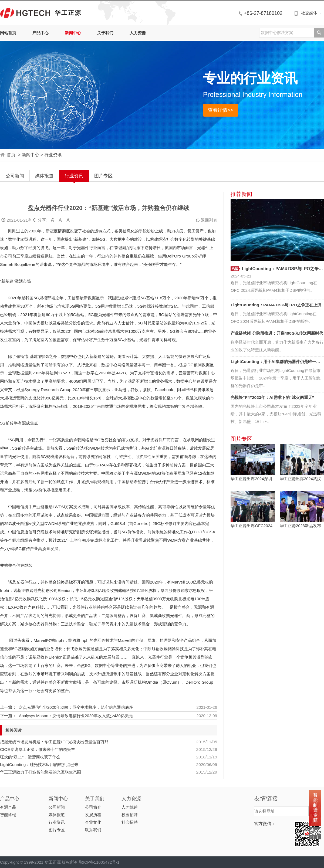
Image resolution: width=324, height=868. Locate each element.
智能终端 (8, 815)
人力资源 (138, 33)
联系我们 (93, 830)
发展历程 (93, 815)
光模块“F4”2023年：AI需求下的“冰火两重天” (272, 397)
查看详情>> (220, 110)
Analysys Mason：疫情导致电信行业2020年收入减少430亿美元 (76, 716)
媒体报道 (44, 176)
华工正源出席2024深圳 (251, 479)
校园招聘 (130, 815)
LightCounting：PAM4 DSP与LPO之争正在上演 (276, 305)
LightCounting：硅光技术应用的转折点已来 (39, 764)
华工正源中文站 (25, 13)
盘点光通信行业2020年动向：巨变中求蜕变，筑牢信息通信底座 (76, 707)
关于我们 (105, 33)
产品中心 (40, 33)
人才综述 (130, 807)
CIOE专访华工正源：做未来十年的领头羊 (38, 749)
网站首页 (8, 33)
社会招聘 (130, 822)
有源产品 (8, 807)
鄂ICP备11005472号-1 (99, 862)
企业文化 (93, 822)
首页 (11, 155)
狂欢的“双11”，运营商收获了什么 (30, 757)
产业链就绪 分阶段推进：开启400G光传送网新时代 (277, 333)
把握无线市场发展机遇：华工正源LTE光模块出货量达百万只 (54, 742)
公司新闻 (15, 176)
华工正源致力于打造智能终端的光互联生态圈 (40, 772)
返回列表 (206, 220)
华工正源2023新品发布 (300, 526)
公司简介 (93, 807)
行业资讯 (53, 155)
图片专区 (103, 176)
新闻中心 (73, 33)
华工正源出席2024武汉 (300, 479)
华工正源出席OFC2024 (252, 526)
